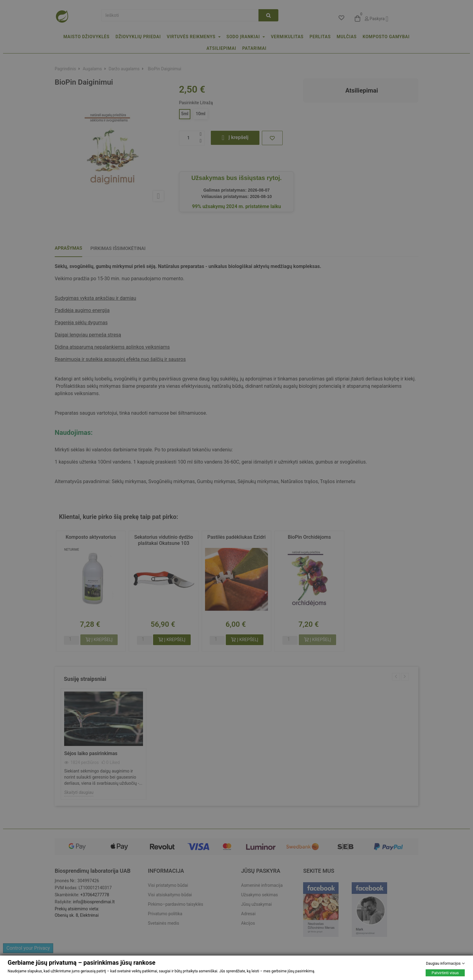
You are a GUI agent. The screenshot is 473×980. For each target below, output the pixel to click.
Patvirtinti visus (445, 973)
